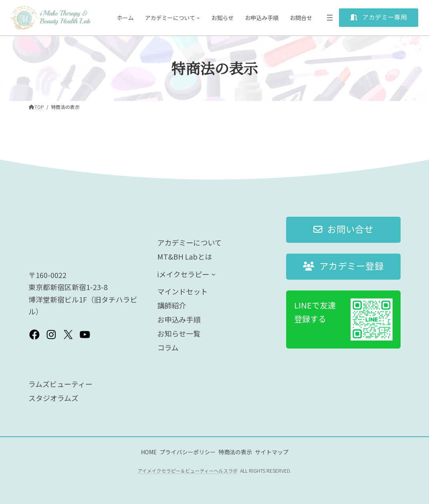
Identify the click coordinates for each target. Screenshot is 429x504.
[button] (379, 18)
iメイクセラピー (183, 274)
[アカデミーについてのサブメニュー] (198, 18)
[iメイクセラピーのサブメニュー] (213, 274)
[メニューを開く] (330, 18)
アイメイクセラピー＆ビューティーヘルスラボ (188, 471)
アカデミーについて (170, 18)
